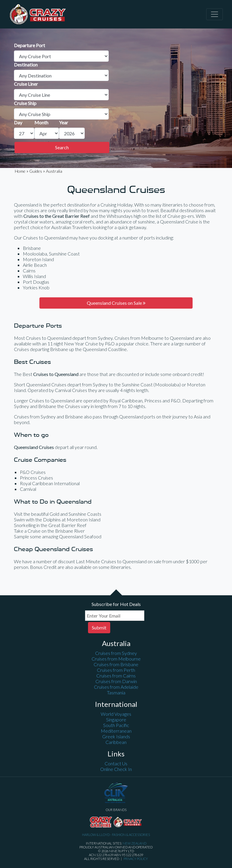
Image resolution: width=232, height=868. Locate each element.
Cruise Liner (26, 84)
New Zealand (135, 843)
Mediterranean (116, 731)
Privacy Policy (136, 859)
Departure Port (29, 45)
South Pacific (116, 725)
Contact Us (116, 763)
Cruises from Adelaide (116, 687)
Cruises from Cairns (116, 676)
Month (41, 122)
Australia (54, 171)
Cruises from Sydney (116, 653)
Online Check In (116, 769)
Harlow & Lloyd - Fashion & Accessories (116, 835)
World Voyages (116, 714)
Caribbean (116, 742)
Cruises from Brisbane (116, 664)
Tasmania (116, 692)
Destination (26, 65)
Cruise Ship (25, 103)
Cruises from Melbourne (116, 659)
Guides (36, 171)
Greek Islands (116, 736)
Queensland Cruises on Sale (116, 303)
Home (20, 171)
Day (18, 122)
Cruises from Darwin (116, 681)
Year (64, 122)
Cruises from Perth (116, 670)
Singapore (116, 719)
